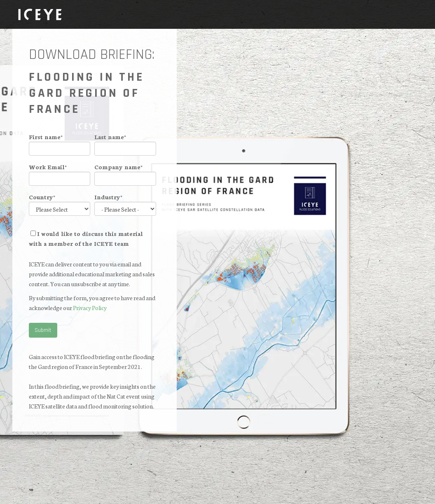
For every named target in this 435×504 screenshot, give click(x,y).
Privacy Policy (90, 308)
